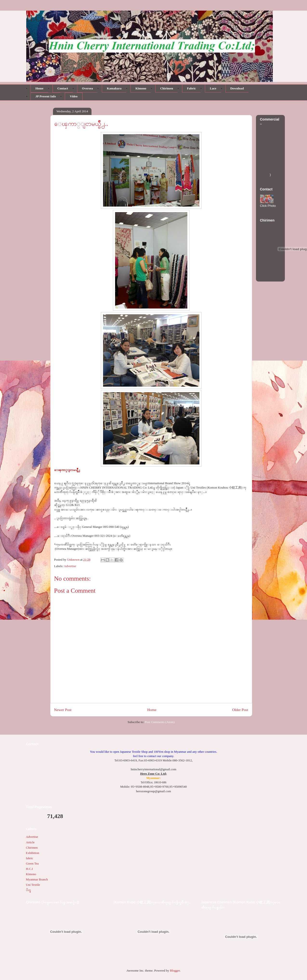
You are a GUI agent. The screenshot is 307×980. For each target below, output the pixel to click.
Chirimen (32, 848)
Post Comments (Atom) (160, 722)
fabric (30, 858)
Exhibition (33, 853)
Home (152, 710)
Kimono (31, 874)
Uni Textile (33, 885)
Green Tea (32, 863)
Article (30, 842)
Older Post (240, 710)
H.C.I (36, 18)
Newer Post (63, 710)
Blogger (175, 970)
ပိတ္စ (28, 890)
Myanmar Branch (37, 879)
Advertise (70, 566)
